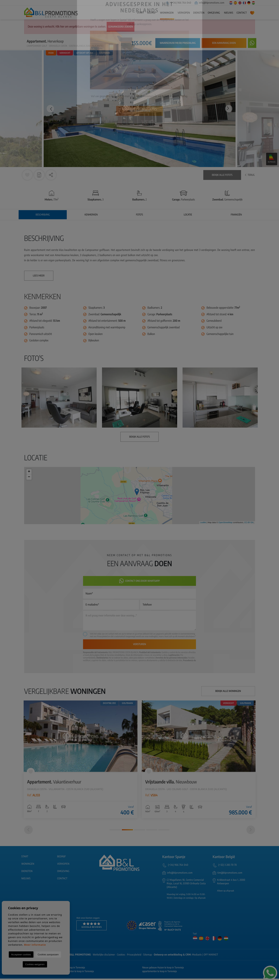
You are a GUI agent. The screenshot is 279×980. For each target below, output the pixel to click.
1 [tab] (115, 831)
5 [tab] (164, 831)
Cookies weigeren (35, 964)
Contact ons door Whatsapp (139, 581)
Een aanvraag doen (224, 43)
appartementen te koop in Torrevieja (160, 973)
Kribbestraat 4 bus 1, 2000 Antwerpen (231, 883)
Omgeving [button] (214, 13)
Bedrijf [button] (152, 13)
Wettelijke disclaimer (104, 956)
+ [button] (29, 472)
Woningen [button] (167, 13)
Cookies (121, 956)
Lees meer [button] (39, 276)
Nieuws (229, 13)
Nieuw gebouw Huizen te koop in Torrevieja (163, 969)
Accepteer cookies (21, 954)
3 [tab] (140, 831)
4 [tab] (152, 831)
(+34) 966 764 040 (179, 3)
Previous (50, 109)
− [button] (29, 477)
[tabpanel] (81, 759)
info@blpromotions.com (210, 3)
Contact (242, 13)
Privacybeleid (102, 636)
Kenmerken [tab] (91, 215)
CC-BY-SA (249, 523)
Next (229, 109)
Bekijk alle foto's (222, 175)
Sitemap (148, 956)
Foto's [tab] (139, 215)
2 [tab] (127, 831)
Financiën (236, 215)
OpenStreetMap (225, 523)
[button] (51, 175)
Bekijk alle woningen (228, 691)
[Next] (251, 831)
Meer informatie (35, 945)
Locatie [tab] (188, 215)
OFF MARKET (211, 956)
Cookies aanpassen (48, 954)
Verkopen (184, 13)
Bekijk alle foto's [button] (139, 437)
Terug (250, 175)
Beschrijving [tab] (43, 215)
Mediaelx (197, 956)
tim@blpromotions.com (230, 874)
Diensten (199, 13)
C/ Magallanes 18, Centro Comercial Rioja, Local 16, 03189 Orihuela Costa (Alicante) (186, 885)
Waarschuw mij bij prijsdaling (178, 43)
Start (141, 13)
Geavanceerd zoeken (121, 27)
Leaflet (203, 523)
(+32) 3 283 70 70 (228, 866)
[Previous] (28, 831)
